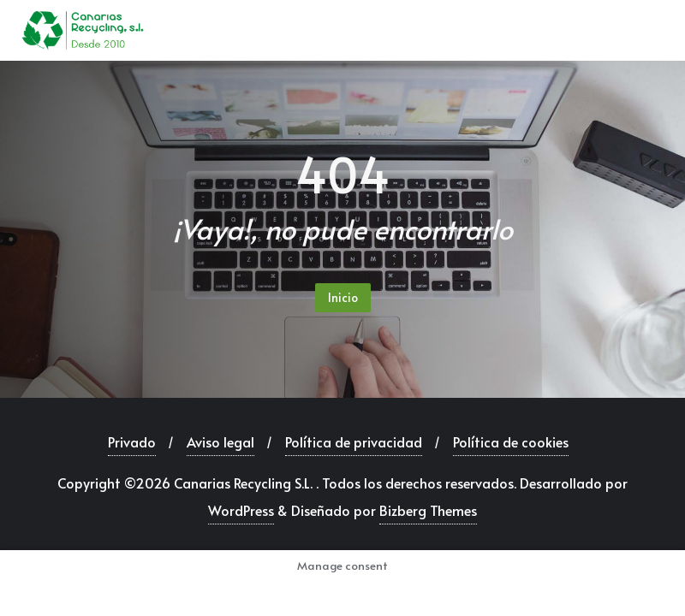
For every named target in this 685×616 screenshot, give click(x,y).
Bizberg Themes (428, 510)
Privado (132, 441)
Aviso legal (220, 441)
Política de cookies (511, 441)
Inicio (343, 297)
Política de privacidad (354, 441)
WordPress (241, 510)
